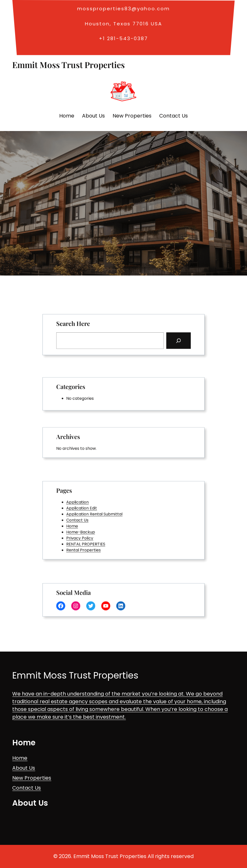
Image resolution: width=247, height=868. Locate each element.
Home (81, 525)
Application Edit (89, 510)
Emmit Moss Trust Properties (69, 65)
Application (86, 505)
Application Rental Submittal (100, 515)
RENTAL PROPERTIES (92, 540)
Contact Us (86, 520)
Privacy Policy (88, 535)
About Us (24, 768)
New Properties (32, 778)
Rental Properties (91, 544)
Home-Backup (88, 530)
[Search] (169, 339)
